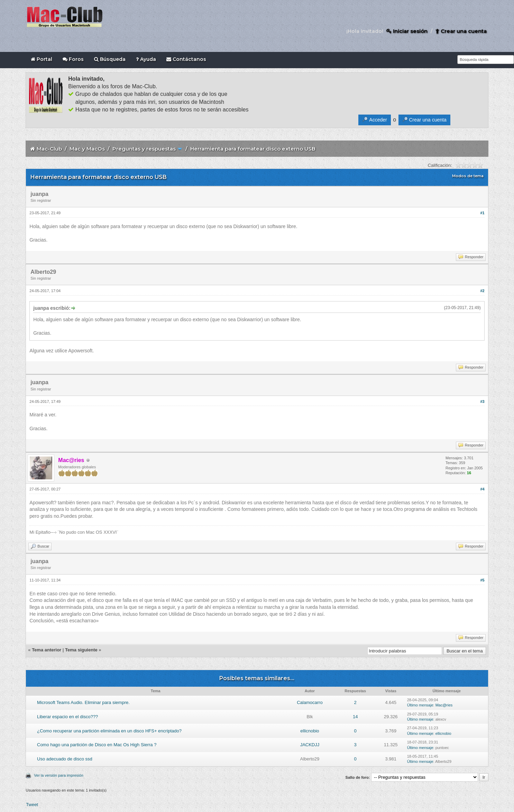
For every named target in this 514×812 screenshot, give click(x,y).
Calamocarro (310, 702)
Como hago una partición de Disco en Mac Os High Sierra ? (97, 745)
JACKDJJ (310, 745)
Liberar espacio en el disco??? (67, 717)
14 (355, 717)
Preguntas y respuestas (144, 149)
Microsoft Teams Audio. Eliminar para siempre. (83, 702)
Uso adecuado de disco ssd (65, 759)
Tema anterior (47, 650)
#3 (482, 402)
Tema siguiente (81, 650)
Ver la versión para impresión (58, 775)
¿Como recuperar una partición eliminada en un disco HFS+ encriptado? (109, 731)
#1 (482, 213)
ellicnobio (310, 731)
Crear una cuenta (461, 31)
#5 (482, 580)
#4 (482, 489)
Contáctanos (186, 59)
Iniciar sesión (407, 31)
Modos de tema (468, 176)
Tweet (32, 805)
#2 (482, 291)
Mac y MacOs (87, 149)
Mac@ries (444, 705)
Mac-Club (49, 149)
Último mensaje (420, 705)
